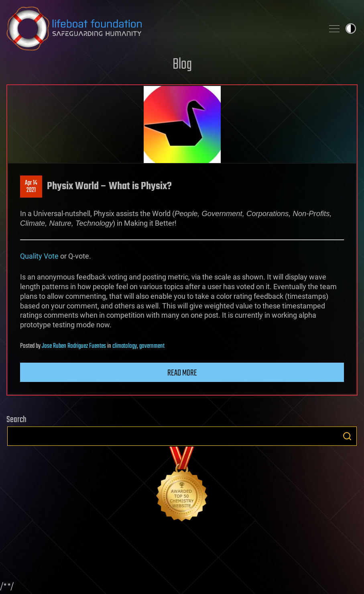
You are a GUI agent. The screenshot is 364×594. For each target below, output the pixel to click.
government (152, 346)
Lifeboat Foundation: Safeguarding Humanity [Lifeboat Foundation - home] (162, 29)
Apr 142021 (31, 187)
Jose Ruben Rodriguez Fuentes (74, 346)
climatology (125, 346)
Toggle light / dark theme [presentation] (351, 29)
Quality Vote (39, 256)
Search (347, 436)
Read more (182, 373)
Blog (182, 65)
